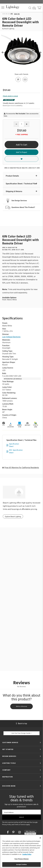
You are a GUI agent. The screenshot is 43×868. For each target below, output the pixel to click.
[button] (3, 8)
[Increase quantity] (27, 124)
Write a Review (21, 707)
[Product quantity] (22, 124)
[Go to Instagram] (20, 832)
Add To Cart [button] (21, 145)
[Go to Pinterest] (18, 82)
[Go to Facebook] (8, 832)
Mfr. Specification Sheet (16, 452)
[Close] (40, 838)
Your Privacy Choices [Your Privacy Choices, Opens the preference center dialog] (21, 859)
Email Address (9, 812)
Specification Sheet (14, 445)
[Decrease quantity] (16, 124)
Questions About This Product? (23, 207)
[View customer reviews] (30, 832)
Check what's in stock (10, 96)
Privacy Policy (7, 825)
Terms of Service (20, 825)
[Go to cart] (39, 7)
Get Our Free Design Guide (21, 733)
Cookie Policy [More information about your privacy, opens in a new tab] (27, 854)
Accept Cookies (21, 864)
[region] (21, 851)
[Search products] (30, 8)
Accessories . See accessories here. (21, 115)
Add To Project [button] (21, 152)
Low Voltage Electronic (11, 337)
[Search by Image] (34, 8)
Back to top (21, 724)
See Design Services (19, 201)
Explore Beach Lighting (13, 517)
